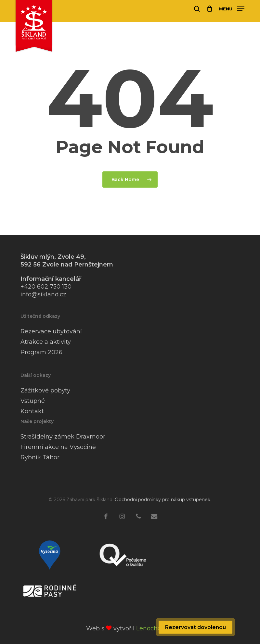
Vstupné (33, 401)
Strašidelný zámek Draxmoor (63, 437)
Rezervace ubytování (51, 331)
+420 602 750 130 (46, 287)
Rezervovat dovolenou (195, 627)
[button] (232, 8)
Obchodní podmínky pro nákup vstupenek (162, 500)
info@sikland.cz (43, 294)
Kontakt (32, 411)
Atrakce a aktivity (46, 342)
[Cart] (209, 9)
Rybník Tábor (40, 457)
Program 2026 (41, 352)
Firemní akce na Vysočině (58, 447)
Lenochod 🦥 (155, 628)
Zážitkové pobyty (45, 390)
